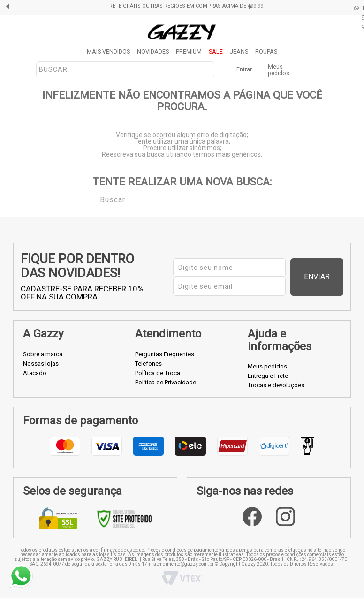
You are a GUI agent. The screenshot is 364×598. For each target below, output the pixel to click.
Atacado (35, 373)
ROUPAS (266, 51)
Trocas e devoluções (276, 385)
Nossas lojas (41, 364)
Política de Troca (158, 373)
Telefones (148, 364)
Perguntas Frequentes (165, 354)
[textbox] (125, 69)
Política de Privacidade (166, 382)
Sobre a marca (43, 354)
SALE (216, 51)
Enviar (328, 277)
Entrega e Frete (268, 376)
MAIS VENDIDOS (108, 51)
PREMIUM (189, 51)
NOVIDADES (153, 51)
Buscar (93, 199)
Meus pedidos (279, 70)
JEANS (239, 51)
